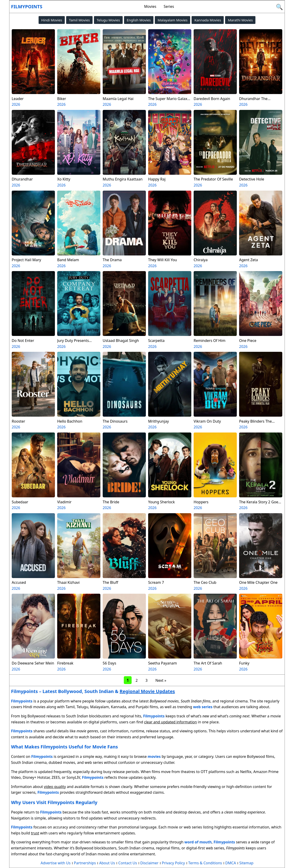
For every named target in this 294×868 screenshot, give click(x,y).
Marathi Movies (240, 20)
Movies (150, 6)
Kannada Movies (208, 20)
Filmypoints (27, 7)
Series (169, 6)
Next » (161, 680)
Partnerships (85, 863)
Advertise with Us (56, 863)
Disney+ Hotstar (36, 777)
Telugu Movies (108, 20)
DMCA (231, 863)
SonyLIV (73, 777)
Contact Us (128, 863)
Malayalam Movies (172, 20)
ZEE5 (56, 777)
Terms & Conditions (205, 863)
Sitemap (246, 863)
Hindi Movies (52, 20)
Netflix (246, 772)
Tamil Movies (79, 20)
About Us (107, 863)
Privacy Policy (173, 863)
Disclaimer (149, 863)
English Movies (139, 20)
